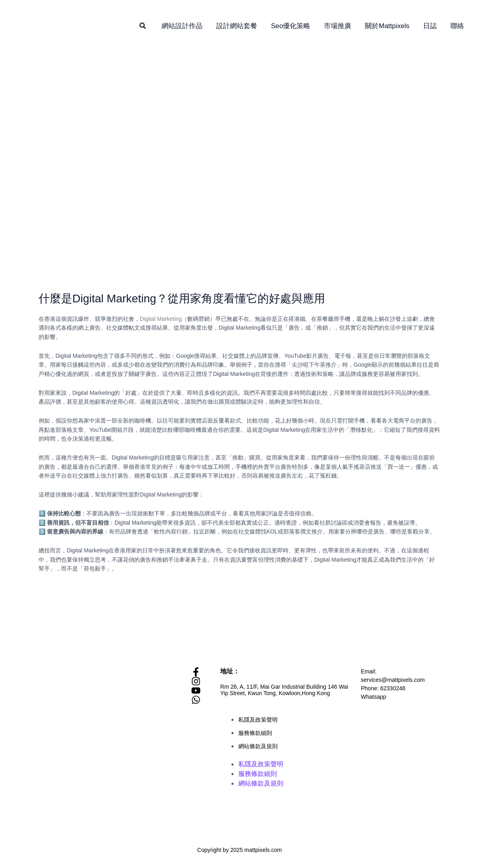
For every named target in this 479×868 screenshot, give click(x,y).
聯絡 (457, 26)
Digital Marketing (161, 319)
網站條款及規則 (258, 746)
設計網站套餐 (237, 26)
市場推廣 (338, 26)
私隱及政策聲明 (258, 720)
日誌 (430, 26)
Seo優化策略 (291, 26)
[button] (143, 26)
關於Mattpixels (387, 26)
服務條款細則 (255, 733)
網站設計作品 (182, 26)
